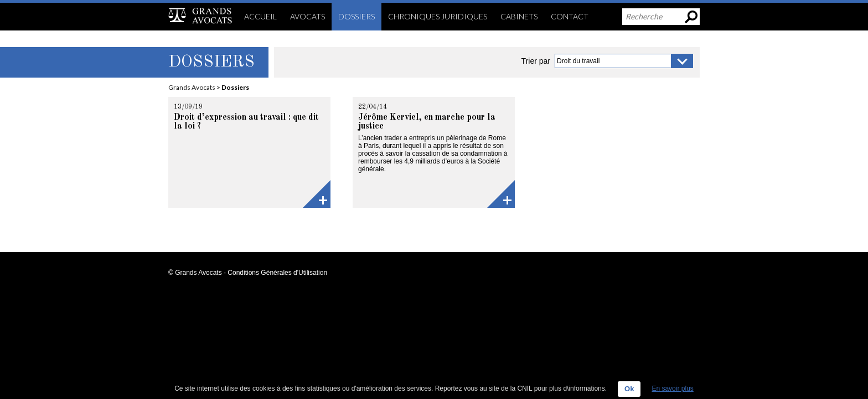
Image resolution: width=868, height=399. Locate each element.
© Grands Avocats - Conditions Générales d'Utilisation (248, 273)
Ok (629, 389)
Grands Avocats (192, 87)
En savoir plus (672, 388)
